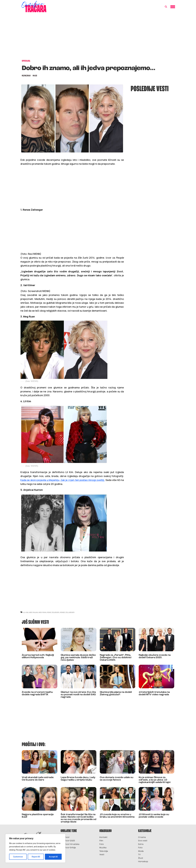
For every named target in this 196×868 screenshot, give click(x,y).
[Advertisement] (98, 37)
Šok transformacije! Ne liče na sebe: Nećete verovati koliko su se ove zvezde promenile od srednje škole (78, 818)
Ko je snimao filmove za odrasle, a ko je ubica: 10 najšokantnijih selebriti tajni (155, 780)
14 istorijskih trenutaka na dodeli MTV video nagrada (154, 693)
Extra (141, 844)
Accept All (53, 857)
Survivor (65, 837)
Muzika (103, 848)
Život (141, 858)
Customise (18, 857)
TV (139, 855)
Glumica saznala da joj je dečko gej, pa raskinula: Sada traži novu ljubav (78, 658)
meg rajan (33, 612)
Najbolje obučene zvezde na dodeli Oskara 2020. (155, 656)
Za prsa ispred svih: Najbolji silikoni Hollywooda (38, 656)
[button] (166, 7)
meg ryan (42, 612)
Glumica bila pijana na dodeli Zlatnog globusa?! (116, 693)
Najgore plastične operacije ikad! (38, 816)
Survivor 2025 (68, 841)
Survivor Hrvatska (70, 844)
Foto (102, 844)
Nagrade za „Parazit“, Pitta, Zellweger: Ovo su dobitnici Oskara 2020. (116, 658)
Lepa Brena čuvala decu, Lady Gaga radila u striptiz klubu (78, 779)
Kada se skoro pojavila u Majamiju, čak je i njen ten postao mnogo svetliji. (63, 480)
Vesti (102, 855)
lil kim (26, 612)
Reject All (36, 857)
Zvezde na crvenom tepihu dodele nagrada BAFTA (37, 693)
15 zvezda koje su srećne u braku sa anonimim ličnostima (117, 816)
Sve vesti (143, 841)
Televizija (104, 851)
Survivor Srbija (68, 848)
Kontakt (103, 837)
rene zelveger (53, 612)
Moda (141, 851)
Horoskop (143, 862)
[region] (35, 848)
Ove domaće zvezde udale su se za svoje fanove (117, 779)
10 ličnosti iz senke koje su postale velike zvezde (154, 816)
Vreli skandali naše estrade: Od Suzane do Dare (38, 779)
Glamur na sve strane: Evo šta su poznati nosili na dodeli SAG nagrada (78, 695)
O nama (142, 837)
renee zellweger (67, 612)
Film (101, 841)
